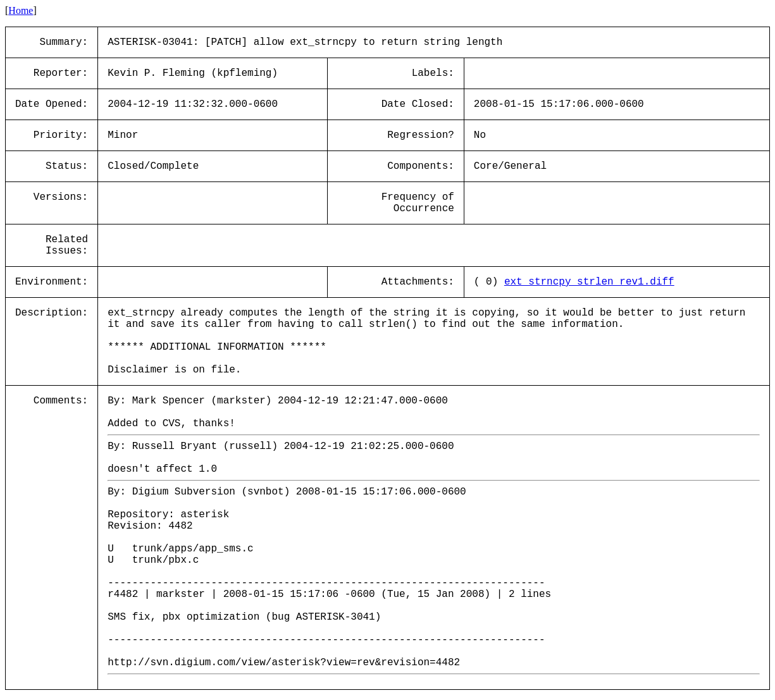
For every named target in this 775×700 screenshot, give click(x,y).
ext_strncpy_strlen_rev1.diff (589, 282)
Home (21, 10)
